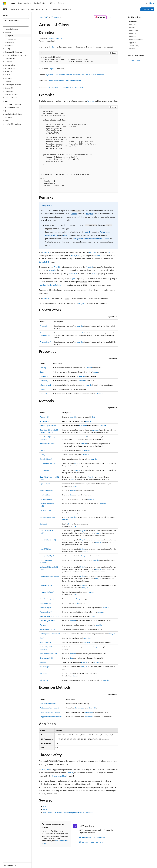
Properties (133, 33)
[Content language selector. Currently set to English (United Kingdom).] (14, 865)
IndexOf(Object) (46, 549)
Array (106, 463)
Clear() (42, 450)
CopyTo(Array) (45, 470)
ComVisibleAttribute (73, 81)
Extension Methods (136, 39)
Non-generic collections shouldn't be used (90, 238)
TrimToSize (73, 273)
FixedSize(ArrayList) (47, 490)
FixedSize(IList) (45, 495)
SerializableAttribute (56, 81)
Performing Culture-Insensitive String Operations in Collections (68, 813)
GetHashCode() (45, 510)
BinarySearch (76, 255)
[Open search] (146, 3)
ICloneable (79, 87)
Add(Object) (44, 421)
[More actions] (116, 17)
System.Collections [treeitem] (11, 29)
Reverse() (43, 625)
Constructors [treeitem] (11, 39)
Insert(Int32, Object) (47, 556)
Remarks (132, 27)
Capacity (94, 273)
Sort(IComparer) (46, 642)
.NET (47, 17)
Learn (41, 17)
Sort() (42, 638)
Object (51, 69)
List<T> (74, 214)
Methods (132, 36)
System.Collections (55, 38)
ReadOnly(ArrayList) (47, 599)
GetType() (43, 524)
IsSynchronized (45, 385)
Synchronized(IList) (47, 658)
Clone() (42, 455)
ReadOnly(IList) (45, 603)
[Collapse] (28, 15)
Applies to (133, 43)
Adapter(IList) (45, 417)
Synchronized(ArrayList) (48, 654)
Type (70, 524)
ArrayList (91, 101)
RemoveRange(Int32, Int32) (50, 616)
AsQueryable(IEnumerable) (49, 708)
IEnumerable (64, 87)
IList (53, 47)
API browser (55, 17)
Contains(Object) (46, 459)
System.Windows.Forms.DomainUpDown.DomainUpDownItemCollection (75, 75)
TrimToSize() (44, 680)
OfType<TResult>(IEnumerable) (51, 717)
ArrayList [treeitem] (10, 36)
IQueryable (92, 708)
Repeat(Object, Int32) (48, 621)
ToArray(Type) (45, 667)
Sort (109, 252)
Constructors (134, 30)
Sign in (152, 3)
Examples (133, 24)
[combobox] (16, 20)
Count (42, 372)
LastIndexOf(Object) (47, 585)
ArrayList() (44, 326)
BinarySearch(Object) (47, 444)
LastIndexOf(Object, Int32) (49, 576)
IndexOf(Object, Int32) (48, 540)
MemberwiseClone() (47, 592)
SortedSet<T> (45, 262)
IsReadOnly (44, 381)
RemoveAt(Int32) (46, 612)
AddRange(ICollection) (48, 426)
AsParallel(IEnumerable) (48, 703)
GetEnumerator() (46, 499)
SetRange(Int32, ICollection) (50, 634)
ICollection (54, 87)
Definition (133, 21)
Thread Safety (134, 46)
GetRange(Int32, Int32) (48, 517)
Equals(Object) (45, 484)
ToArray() (43, 662)
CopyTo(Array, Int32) (47, 463)
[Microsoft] (4, 3)
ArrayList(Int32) (45, 342)
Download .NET (147, 9)
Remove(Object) (46, 608)
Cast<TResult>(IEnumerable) (50, 712)
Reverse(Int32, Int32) (47, 629)
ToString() (43, 673)
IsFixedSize (44, 376)
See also (132, 48)
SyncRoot (43, 394)
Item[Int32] (44, 389)
